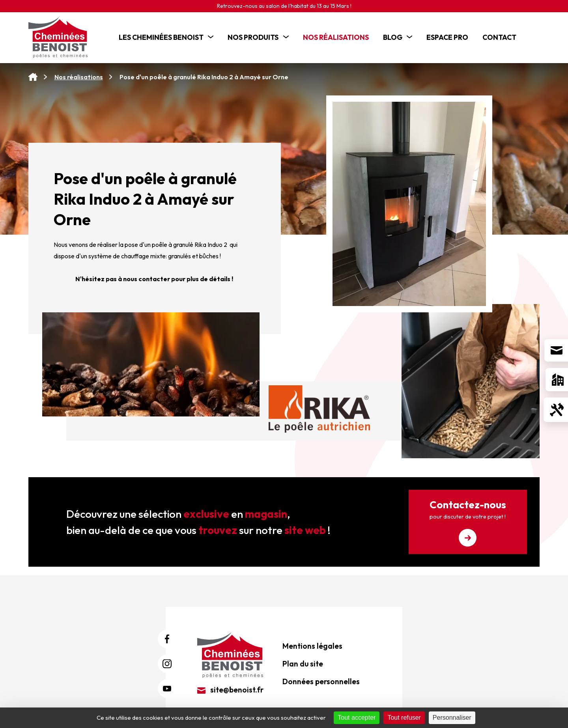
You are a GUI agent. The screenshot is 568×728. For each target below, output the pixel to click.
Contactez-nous (468, 522)
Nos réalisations (79, 77)
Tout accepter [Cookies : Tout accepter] (357, 718)
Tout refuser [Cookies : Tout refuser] (404, 718)
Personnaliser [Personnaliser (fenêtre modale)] (452, 718)
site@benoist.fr (230, 690)
